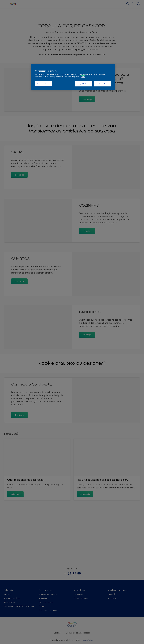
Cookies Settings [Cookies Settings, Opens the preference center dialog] (43, 84)
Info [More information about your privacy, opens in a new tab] (83, 77)
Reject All (102, 84)
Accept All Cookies (84, 84)
